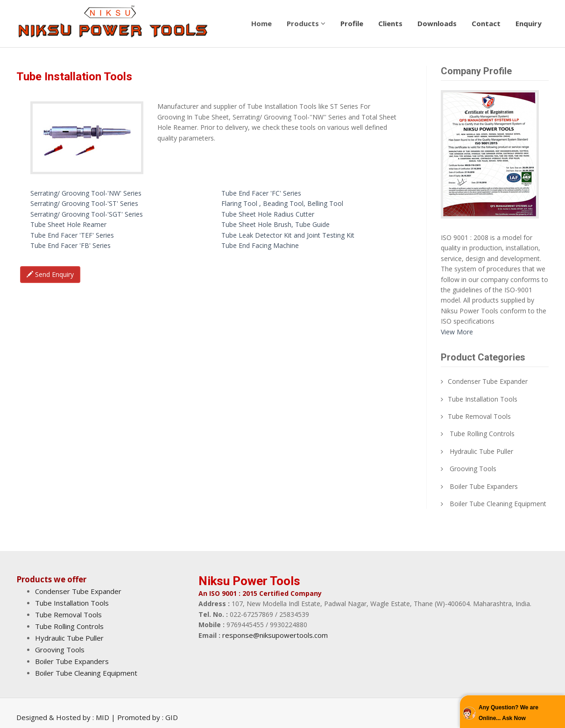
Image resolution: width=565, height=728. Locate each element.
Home (261, 23)
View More (457, 332)
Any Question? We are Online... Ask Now (508, 713)
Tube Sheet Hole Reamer (68, 224)
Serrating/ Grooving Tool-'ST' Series (84, 203)
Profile (352, 23)
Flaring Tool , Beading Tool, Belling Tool (282, 203)
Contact (486, 23)
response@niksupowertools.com (275, 635)
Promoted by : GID (148, 717)
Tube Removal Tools (479, 416)
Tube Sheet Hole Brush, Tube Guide (275, 224)
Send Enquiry (50, 274)
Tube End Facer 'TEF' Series (72, 235)
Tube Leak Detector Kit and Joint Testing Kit (288, 235)
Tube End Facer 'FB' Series (71, 245)
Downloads (437, 23)
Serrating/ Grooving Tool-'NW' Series (86, 193)
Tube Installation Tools (483, 399)
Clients (390, 23)
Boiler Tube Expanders (484, 486)
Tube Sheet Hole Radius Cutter (268, 214)
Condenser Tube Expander (488, 381)
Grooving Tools (473, 469)
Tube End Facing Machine (260, 245)
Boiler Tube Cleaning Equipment (498, 504)
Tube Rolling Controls (482, 434)
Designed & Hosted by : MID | (67, 717)
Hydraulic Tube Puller (481, 451)
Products (306, 23)
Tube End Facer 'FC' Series (261, 193)
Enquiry (529, 23)
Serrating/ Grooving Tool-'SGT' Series (87, 214)
